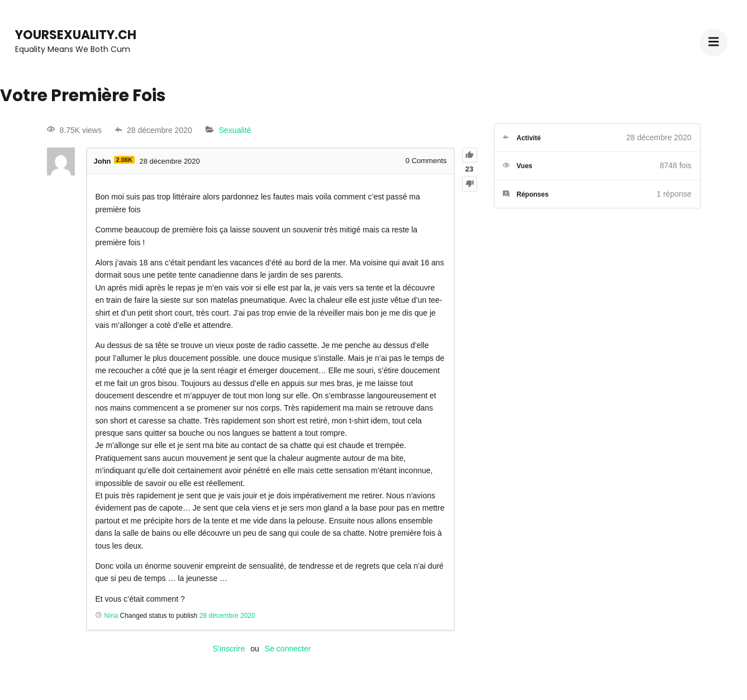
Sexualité (235, 130)
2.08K (124, 160)
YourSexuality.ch (76, 35)
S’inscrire (229, 649)
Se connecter (288, 649)
